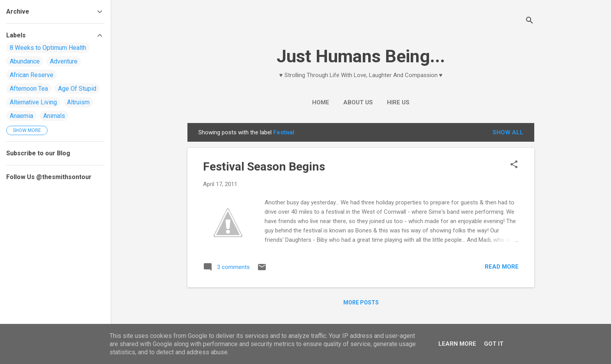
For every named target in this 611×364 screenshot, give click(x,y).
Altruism (78, 102)
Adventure (64, 61)
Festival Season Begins (264, 166)
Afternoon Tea (29, 89)
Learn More (457, 344)
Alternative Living (33, 102)
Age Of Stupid (77, 89)
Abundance (25, 61)
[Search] (530, 21)
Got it (494, 344)
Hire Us (398, 102)
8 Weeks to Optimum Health (48, 48)
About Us (358, 102)
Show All (508, 132)
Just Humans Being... (361, 56)
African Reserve (32, 75)
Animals (54, 116)
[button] (514, 165)
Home (321, 102)
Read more (502, 267)
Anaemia (21, 116)
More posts (361, 302)
